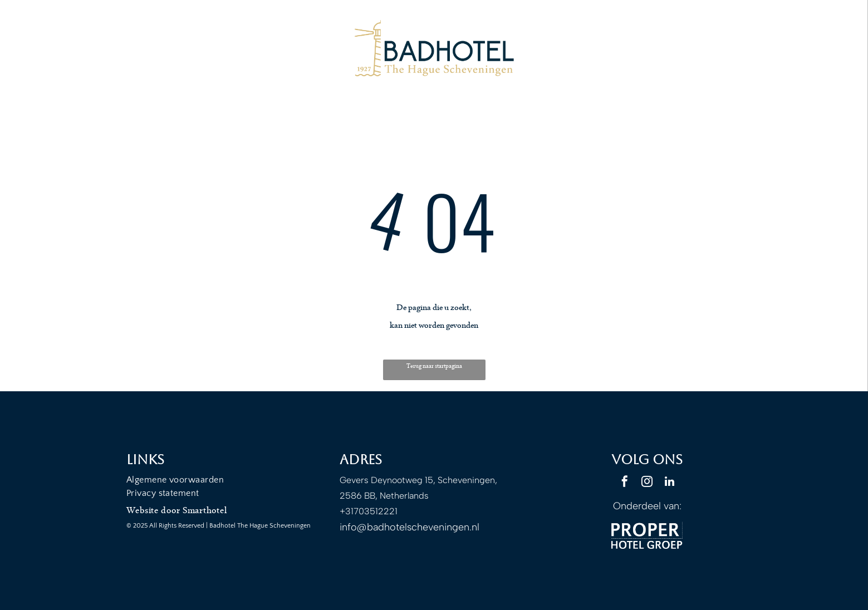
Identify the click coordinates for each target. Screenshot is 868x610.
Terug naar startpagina (434, 366)
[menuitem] (221, 480)
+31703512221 (369, 511)
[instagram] (647, 483)
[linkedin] (669, 483)
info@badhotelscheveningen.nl (410, 527)
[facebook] (625, 483)
